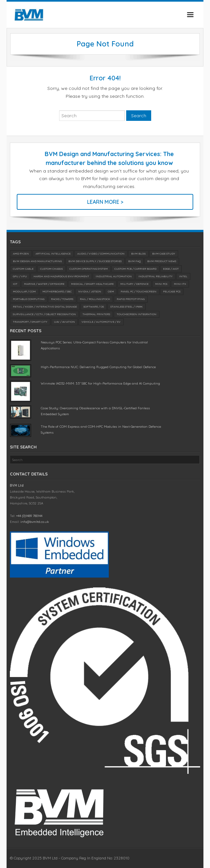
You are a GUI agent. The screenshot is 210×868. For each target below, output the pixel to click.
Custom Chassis (51, 269)
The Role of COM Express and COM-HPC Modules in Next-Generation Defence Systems (101, 430)
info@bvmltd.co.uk (35, 522)
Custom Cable (23, 269)
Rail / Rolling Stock (95, 299)
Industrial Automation (114, 276)
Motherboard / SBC (57, 291)
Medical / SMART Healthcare (92, 284)
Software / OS (94, 307)
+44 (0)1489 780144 (29, 516)
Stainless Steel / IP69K (127, 307)
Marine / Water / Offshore (44, 284)
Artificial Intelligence (53, 254)
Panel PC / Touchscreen (139, 291)
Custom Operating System (89, 269)
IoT (15, 284)
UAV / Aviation (64, 322)
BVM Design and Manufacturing (37, 261)
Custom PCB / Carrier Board (135, 269)
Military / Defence (134, 284)
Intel (183, 276)
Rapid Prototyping (131, 299)
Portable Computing (29, 299)
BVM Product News (162, 261)
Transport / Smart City (30, 322)
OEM (111, 291)
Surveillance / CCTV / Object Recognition (44, 314)
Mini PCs (161, 284)
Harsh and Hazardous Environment (61, 276)
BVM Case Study (164, 254)
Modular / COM (24, 291)
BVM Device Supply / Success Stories (95, 261)
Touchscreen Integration (137, 314)
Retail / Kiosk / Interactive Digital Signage (45, 307)
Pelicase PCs (172, 291)
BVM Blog (138, 254)
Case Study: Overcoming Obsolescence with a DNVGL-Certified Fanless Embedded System (95, 411)
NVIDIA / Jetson (90, 291)
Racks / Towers (62, 299)
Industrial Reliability (155, 276)
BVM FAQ (134, 261)
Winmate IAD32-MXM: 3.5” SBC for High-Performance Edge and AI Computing (100, 383)
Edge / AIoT (171, 269)
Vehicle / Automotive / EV (101, 322)
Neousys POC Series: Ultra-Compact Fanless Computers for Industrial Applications (94, 345)
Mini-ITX (180, 284)
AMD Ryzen (21, 254)
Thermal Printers (96, 314)
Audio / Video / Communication (101, 254)
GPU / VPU (20, 276)
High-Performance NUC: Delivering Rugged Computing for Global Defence (98, 367)
